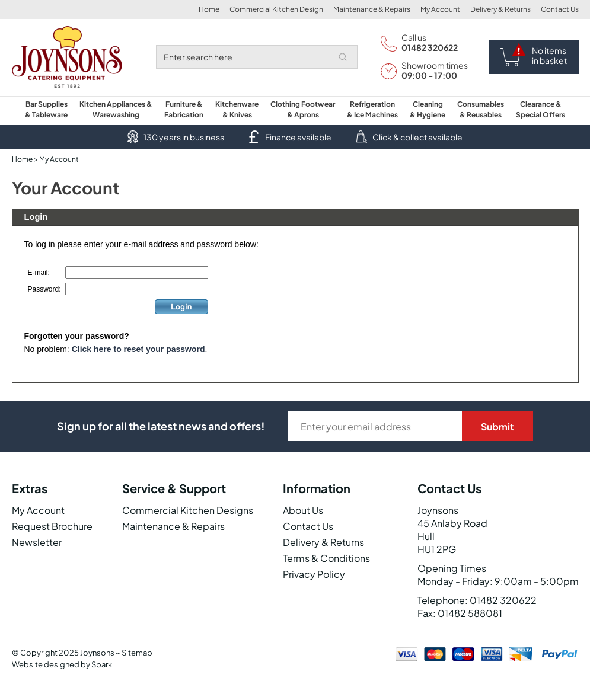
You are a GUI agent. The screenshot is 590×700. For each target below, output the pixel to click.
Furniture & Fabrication (184, 109)
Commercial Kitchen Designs (188, 510)
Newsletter (37, 542)
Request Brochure (52, 526)
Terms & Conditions (326, 558)
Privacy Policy (314, 574)
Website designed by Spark (62, 664)
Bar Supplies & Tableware (46, 109)
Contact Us (560, 9)
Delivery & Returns (500, 9)
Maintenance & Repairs (372, 9)
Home (209, 9)
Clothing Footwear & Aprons (303, 109)
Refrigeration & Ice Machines (372, 109)
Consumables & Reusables (481, 109)
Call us (414, 37)
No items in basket (549, 56)
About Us (303, 510)
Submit (497, 426)
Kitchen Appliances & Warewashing (116, 109)
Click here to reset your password (138, 349)
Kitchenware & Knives (237, 109)
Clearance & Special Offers (540, 109)
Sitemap (137, 653)
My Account (440, 9)
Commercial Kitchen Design (276, 9)
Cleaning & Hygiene (428, 109)
